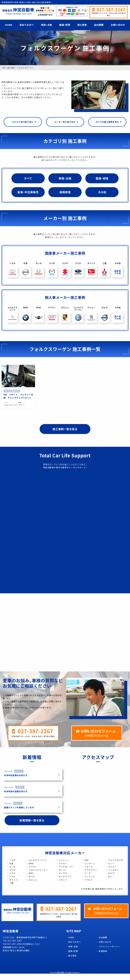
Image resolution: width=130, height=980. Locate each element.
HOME (9, 25)
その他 (102, 192)
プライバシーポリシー (109, 953)
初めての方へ (27, 25)
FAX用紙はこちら (31, 950)
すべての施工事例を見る (107, 122)
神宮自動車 (60, 979)
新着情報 (103, 957)
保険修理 (65, 192)
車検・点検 (46, 25)
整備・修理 (65, 25)
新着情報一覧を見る (32, 827)
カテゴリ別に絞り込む (23, 122)
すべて (28, 179)
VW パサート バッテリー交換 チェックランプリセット (16, 396)
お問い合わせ (118, 25)
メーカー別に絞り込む (65, 122)
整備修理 (17, 389)
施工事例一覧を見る (65, 433)
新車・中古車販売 (28, 192)
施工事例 (82, 25)
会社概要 (99, 25)
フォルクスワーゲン (9, 407)
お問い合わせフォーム (99, 737)
